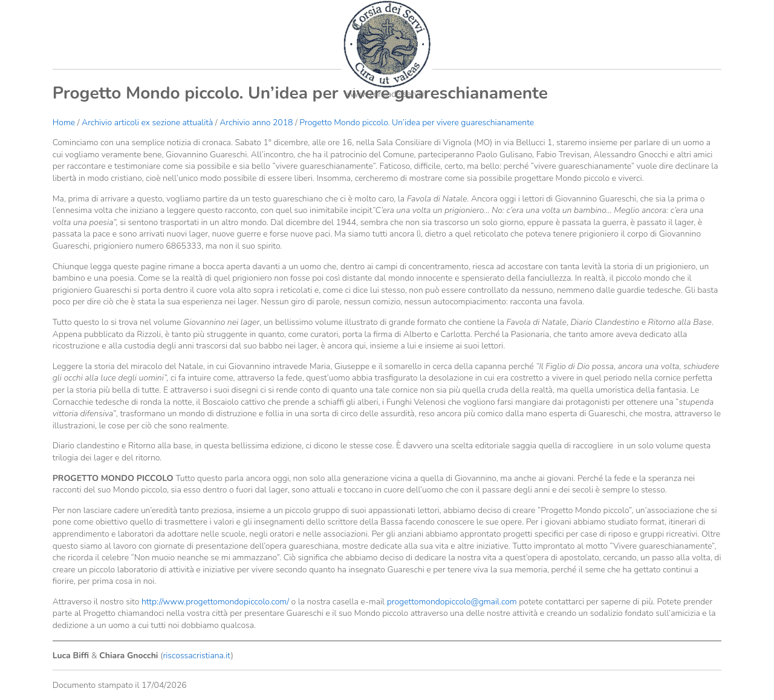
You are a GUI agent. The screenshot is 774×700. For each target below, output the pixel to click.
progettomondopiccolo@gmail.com (452, 602)
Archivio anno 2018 (256, 123)
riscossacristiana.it (197, 656)
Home (64, 123)
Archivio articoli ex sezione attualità (148, 123)
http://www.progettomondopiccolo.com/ (215, 602)
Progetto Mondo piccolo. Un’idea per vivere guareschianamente (417, 123)
